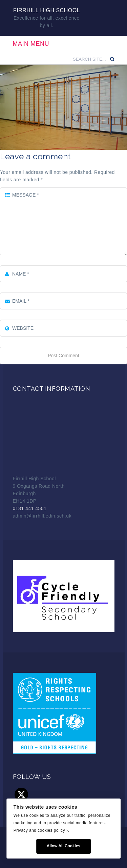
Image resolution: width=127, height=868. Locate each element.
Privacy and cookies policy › (41, 830)
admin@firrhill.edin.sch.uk (42, 516)
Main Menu (31, 44)
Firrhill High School (47, 10)
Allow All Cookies (63, 846)
